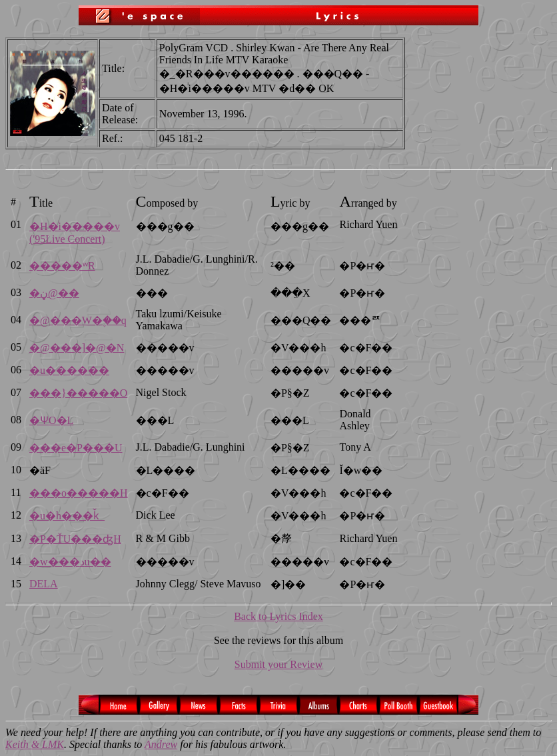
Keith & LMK (35, 744)
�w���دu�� (70, 562)
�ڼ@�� (54, 293)
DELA (44, 584)
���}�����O (78, 393)
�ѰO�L (51, 420)
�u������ (69, 370)
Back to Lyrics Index (278, 616)
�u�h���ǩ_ (67, 516)
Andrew (161, 744)
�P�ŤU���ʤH (75, 539)
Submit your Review (278, 664)
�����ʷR (62, 266)
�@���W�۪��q (78, 320)
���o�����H (79, 493)
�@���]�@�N (77, 348)
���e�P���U (76, 448)
